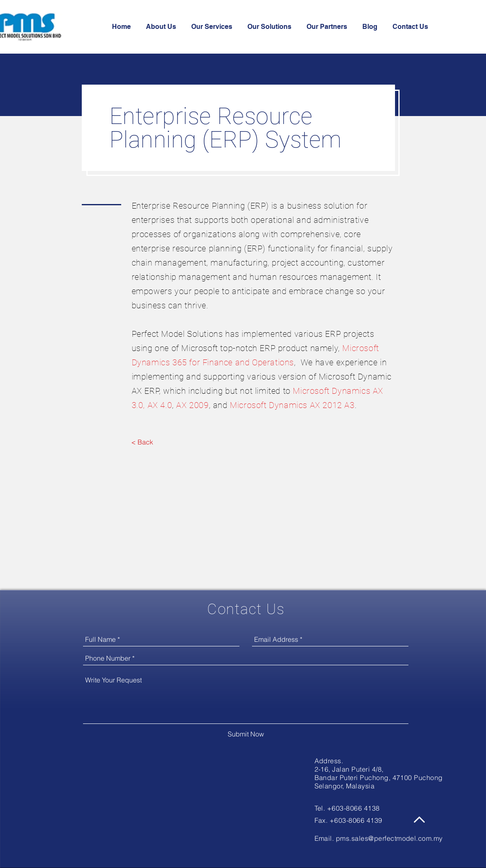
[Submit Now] (246, 734)
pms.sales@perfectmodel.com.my (389, 838)
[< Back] (142, 442)
